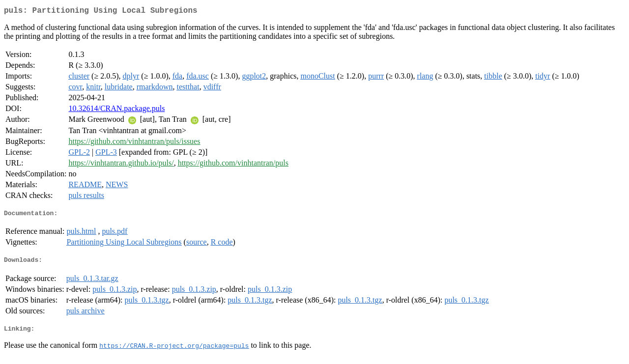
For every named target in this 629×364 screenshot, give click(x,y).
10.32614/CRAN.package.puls (116, 110)
